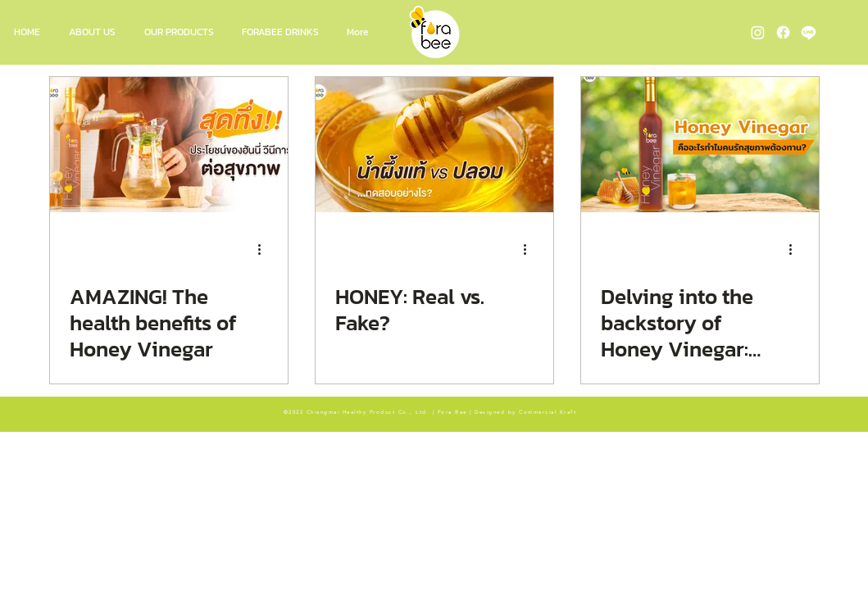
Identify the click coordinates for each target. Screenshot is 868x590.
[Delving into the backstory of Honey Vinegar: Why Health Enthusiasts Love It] (700, 145)
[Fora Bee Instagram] (758, 32)
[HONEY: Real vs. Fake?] (434, 145)
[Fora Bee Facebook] (783, 32)
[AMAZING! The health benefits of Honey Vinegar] (169, 145)
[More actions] (266, 249)
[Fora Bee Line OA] (809, 32)
